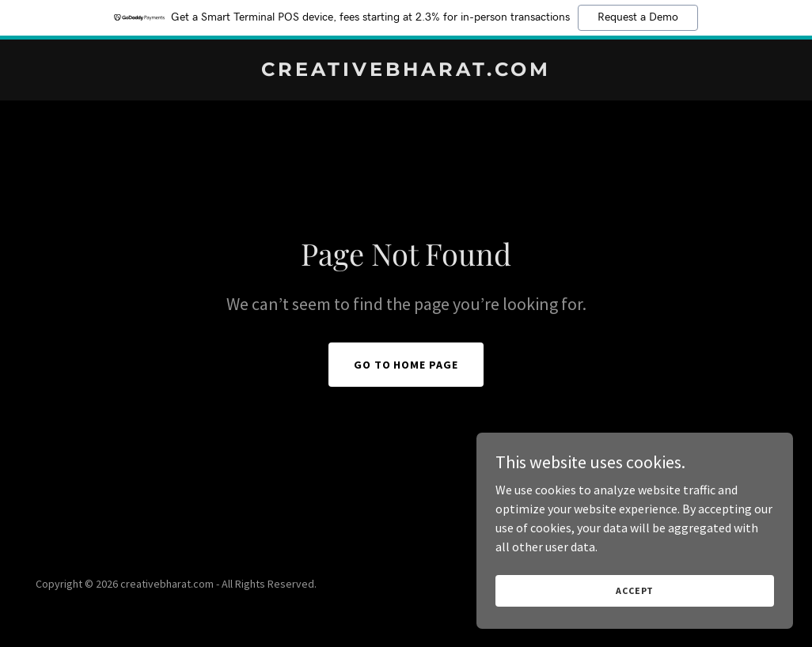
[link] (406, 71)
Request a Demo (638, 17)
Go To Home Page (406, 365)
